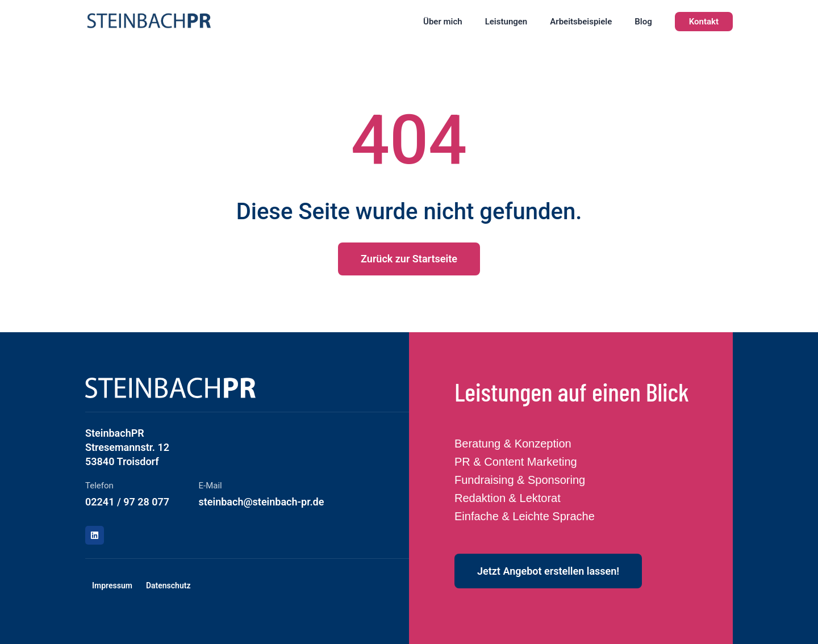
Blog (643, 22)
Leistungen (506, 22)
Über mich (443, 22)
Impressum (112, 586)
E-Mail (210, 486)
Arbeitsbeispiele (581, 22)
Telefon (99, 486)
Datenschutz (168, 586)
